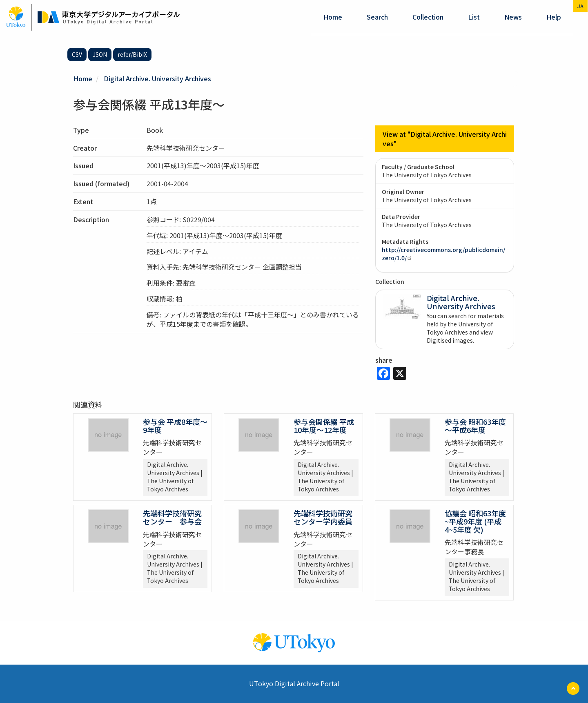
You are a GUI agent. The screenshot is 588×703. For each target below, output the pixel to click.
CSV (77, 54)
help (554, 17)
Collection (428, 17)
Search (377, 17)
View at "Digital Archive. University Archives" (445, 139)
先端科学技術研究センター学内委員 (323, 517)
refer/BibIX (132, 54)
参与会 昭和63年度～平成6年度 (475, 426)
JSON (100, 54)
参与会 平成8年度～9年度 (175, 426)
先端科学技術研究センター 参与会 (172, 517)
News (513, 17)
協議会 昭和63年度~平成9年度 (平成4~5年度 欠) (475, 521)
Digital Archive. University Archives (157, 78)
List (474, 17)
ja (580, 6)
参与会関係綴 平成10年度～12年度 (324, 426)
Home (333, 17)
